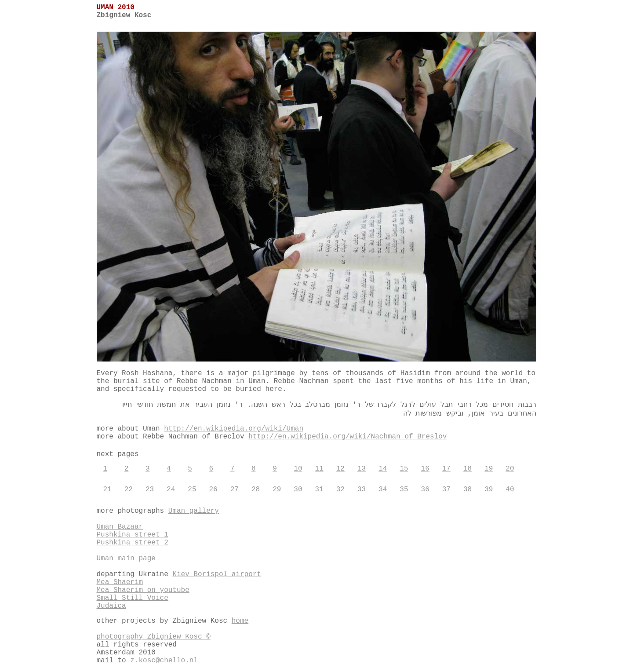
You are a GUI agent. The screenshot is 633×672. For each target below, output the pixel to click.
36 (425, 489)
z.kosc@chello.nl (164, 661)
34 (383, 489)
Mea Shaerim (120, 582)
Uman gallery (194, 511)
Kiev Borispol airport (217, 574)
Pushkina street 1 (133, 535)
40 (510, 489)
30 (298, 489)
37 (446, 489)
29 (277, 489)
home (240, 621)
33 (362, 489)
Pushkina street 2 (133, 543)
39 (489, 489)
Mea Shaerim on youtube (143, 590)
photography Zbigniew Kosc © (154, 637)
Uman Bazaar (120, 527)
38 (467, 489)
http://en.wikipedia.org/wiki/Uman (234, 429)
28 (256, 489)
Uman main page (126, 559)
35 (404, 489)
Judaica (111, 606)
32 (340, 489)
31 (319, 489)
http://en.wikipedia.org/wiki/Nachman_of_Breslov (347, 437)
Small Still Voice (133, 598)
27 (235, 489)
